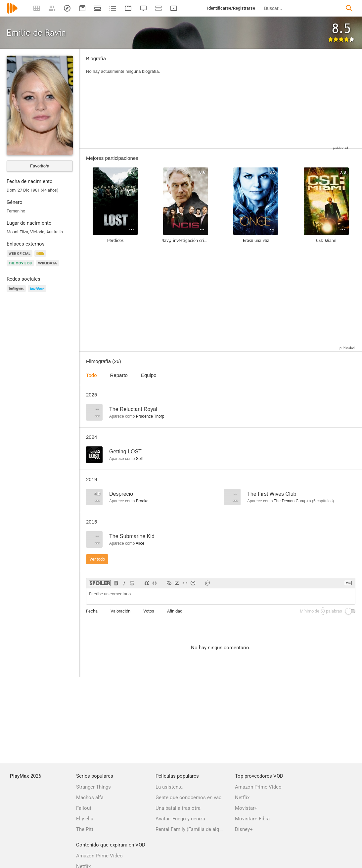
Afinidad (175, 611)
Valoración (120, 611)
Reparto (119, 375)
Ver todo (97, 559)
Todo (91, 375)
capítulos (323, 501)
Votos (149, 611)
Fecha (92, 611)
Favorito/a (40, 166)
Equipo (149, 375)
